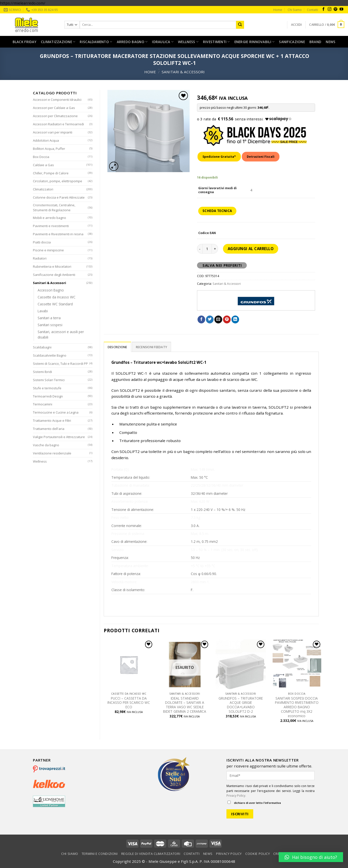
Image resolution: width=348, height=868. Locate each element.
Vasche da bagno (46, 445)
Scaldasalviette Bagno (50, 355)
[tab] (117, 347)
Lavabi (43, 311)
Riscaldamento (96, 42)
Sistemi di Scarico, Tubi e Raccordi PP (60, 364)
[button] (311, 857)
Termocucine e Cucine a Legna (56, 412)
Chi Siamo (295, 10)
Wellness (188, 42)
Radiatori (40, 258)
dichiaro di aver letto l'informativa (254, 803)
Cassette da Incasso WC (57, 297)
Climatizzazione (58, 42)
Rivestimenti (216, 42)
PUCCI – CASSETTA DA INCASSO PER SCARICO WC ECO (129, 703)
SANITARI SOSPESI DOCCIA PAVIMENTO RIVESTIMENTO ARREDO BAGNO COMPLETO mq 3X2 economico (297, 707)
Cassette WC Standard (55, 304)
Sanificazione (292, 42)
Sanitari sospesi (50, 325)
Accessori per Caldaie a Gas (54, 108)
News (331, 42)
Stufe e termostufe (47, 388)
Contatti (312, 10)
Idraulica (163, 42)
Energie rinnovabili (255, 42)
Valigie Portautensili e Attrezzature (59, 437)
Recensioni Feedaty (151, 347)
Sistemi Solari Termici (49, 380)
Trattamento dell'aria (49, 429)
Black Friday (25, 42)
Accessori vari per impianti (53, 132)
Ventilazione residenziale (52, 453)
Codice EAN (207, 233)
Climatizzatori (43, 189)
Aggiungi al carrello (251, 249)
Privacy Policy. (236, 796)
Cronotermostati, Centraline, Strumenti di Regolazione (54, 208)
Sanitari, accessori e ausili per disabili (61, 334)
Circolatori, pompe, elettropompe (58, 181)
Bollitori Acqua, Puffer (49, 149)
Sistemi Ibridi (42, 372)
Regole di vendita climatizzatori (151, 854)
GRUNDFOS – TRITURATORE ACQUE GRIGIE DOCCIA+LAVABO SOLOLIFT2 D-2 (241, 705)
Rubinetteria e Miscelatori (52, 266)
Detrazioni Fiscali (261, 157)
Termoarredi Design (48, 396)
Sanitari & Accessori (183, 72)
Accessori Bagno (51, 290)
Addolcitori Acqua (46, 140)
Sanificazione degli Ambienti (54, 275)
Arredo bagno (132, 42)
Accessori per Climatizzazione (55, 116)
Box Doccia (41, 157)
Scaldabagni (42, 347)
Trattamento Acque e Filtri (52, 421)
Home (278, 10)
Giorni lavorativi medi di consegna (217, 190)
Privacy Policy (229, 854)
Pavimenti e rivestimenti (51, 226)
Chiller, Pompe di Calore (51, 173)
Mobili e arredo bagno (50, 218)
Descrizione (117, 347)
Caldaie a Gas (43, 165)
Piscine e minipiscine (48, 250)
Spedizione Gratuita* (219, 157)
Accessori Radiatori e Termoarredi (58, 124)
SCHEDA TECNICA (217, 211)
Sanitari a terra (49, 318)
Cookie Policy (258, 854)
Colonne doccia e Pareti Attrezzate (59, 197)
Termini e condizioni (100, 854)
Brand (315, 42)
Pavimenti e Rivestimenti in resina (58, 234)
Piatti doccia (42, 242)
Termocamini (43, 404)
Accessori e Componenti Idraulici (57, 100)
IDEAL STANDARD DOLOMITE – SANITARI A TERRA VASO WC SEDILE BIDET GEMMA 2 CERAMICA (185, 705)
